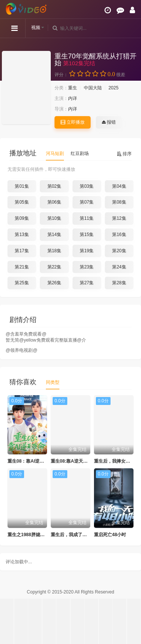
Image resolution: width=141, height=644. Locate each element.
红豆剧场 (80, 153)
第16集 (119, 235)
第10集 (54, 218)
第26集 (54, 283)
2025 (113, 88)
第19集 (87, 251)
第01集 (22, 186)
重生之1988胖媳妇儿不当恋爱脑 (40, 535)
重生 (73, 88)
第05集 (22, 202)
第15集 (87, 235)
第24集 (119, 267)
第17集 (22, 251)
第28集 (119, 283)
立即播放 (73, 122)
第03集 (87, 186)
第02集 (54, 186)
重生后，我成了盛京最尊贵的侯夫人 (87, 535)
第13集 (22, 235)
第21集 (22, 267)
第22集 (54, 267)
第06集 (54, 202)
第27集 (87, 283)
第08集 (119, 202)
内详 (73, 98)
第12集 (119, 218)
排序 (124, 154)
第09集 (22, 218)
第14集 (54, 235)
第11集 (87, 218)
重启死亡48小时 (110, 535)
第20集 (119, 251)
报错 (109, 122)
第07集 (87, 202)
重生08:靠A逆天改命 (71, 461)
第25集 (22, 283)
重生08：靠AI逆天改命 (30, 461)
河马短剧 (55, 153)
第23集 (87, 267)
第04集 (119, 186)
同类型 (53, 382)
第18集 (54, 251)
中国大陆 (93, 88)
